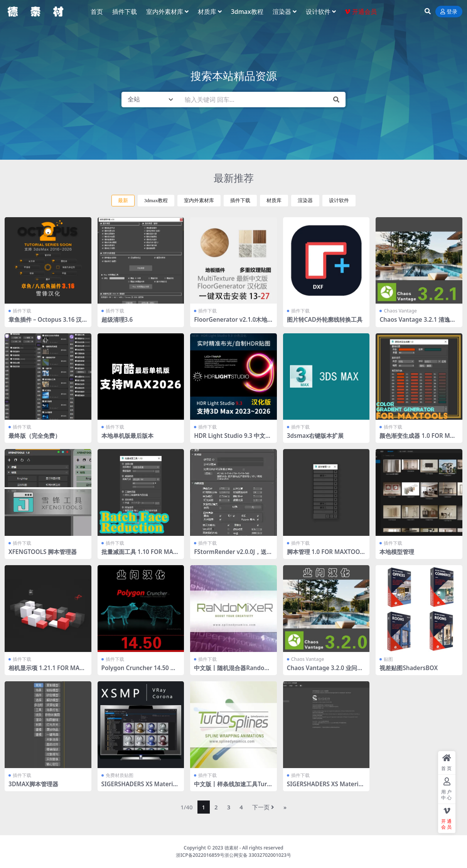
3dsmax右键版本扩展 (315, 436)
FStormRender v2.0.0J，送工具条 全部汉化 (233, 555)
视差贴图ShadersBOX (409, 668)
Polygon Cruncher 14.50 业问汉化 (139, 671)
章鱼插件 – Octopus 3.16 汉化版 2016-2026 (45, 323)
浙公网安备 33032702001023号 (258, 855)
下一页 (263, 807)
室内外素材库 (199, 200)
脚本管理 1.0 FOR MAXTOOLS (325, 555)
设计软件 (339, 200)
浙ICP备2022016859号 (200, 855)
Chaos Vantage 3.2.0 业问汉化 (325, 671)
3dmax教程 (156, 200)
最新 (123, 200)
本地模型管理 (397, 552)
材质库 (274, 200)
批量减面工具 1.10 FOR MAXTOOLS (139, 555)
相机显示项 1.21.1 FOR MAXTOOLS (48, 671)
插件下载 (240, 200)
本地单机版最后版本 (127, 436)
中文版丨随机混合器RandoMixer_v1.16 (233, 671)
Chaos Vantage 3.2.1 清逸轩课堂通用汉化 (418, 323)
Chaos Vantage (400, 311)
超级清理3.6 (117, 319)
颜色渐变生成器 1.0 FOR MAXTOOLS (418, 439)
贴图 (388, 659)
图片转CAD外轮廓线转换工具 (325, 319)
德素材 (231, 848)
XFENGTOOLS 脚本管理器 (43, 552)
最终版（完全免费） (35, 436)
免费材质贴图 (120, 775)
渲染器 (305, 200)
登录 (449, 12)
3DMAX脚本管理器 (33, 784)
